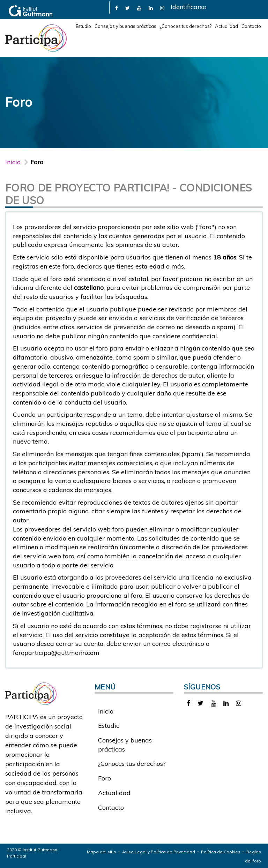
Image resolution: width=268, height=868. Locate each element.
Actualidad (226, 26)
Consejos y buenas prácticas (125, 26)
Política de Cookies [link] (221, 852)
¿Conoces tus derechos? (186, 26)
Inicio (13, 162)
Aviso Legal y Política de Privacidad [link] (159, 852)
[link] (117, 7)
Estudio (83, 26)
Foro (105, 778)
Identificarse (188, 7)
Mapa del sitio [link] (102, 852)
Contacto (251, 26)
